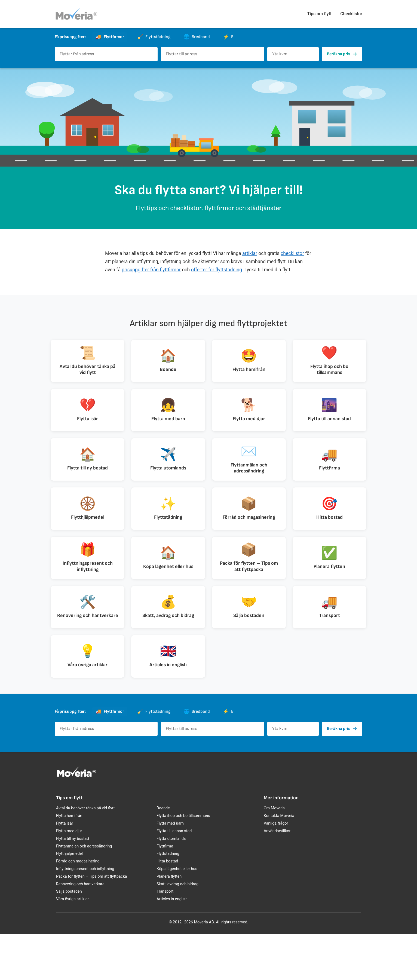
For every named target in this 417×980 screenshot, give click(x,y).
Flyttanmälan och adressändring (84, 892)
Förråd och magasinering (78, 907)
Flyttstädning (168, 900)
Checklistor (351, 14)
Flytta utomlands (171, 884)
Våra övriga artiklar (72, 945)
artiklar (250, 253)
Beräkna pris (342, 54)
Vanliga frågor (276, 869)
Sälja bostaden (69, 937)
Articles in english (172, 945)
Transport (165, 937)
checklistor (292, 253)
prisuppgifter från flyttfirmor (151, 270)
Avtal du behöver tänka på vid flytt (85, 854)
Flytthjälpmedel (69, 900)
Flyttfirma (165, 892)
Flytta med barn (170, 869)
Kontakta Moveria (279, 862)
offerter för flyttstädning (217, 270)
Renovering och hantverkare (80, 930)
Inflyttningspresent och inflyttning (85, 915)
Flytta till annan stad (174, 877)
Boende (163, 854)
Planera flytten (169, 922)
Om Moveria (274, 854)
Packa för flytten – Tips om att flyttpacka (91, 922)
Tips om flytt (319, 14)
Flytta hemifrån (69, 862)
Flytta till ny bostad (73, 884)
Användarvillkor (277, 877)
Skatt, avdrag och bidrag (177, 930)
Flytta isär (65, 869)
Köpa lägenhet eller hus (177, 915)
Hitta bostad (167, 907)
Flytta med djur (69, 877)
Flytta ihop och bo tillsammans (183, 862)
